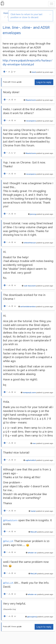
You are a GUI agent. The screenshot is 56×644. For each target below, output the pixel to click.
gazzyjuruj (32, 617)
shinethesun (30, 243)
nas (34, 443)
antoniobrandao (28, 307)
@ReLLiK (8, 541)
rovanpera (31, 121)
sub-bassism (30, 286)
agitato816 (31, 460)
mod (34, 72)
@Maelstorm (10, 520)
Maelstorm (31, 100)
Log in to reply (44, 82)
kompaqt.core (29, 393)
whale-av (32, 553)
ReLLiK (34, 532)
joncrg (33, 214)
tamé (33, 511)
